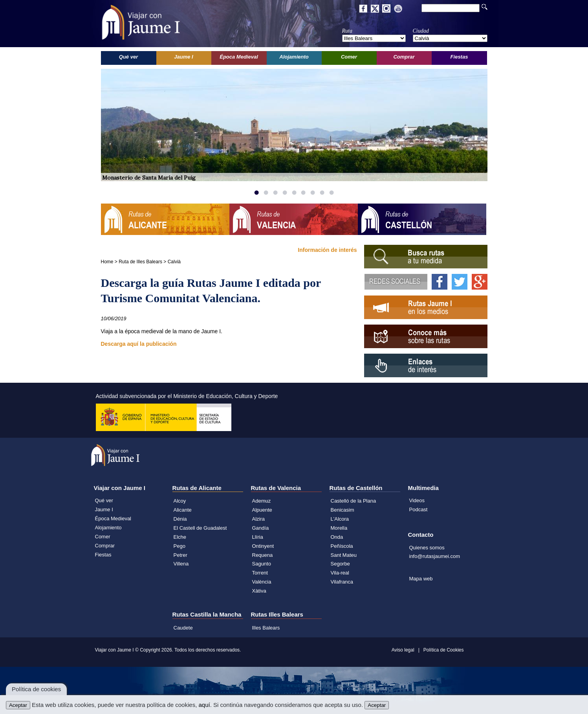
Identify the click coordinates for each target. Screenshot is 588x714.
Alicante (183, 510)
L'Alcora (340, 519)
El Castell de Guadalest (200, 528)
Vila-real (340, 573)
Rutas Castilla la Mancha (207, 614)
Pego (180, 546)
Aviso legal (403, 650)
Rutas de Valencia (276, 488)
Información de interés (327, 250)
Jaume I (104, 509)
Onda (337, 537)
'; (374, 38)
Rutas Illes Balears (277, 614)
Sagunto (262, 564)
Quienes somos (427, 548)
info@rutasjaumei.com (435, 556)
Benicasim (343, 510)
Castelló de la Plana (354, 501)
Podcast (419, 509)
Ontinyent (263, 546)
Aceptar (18, 705)
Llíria (258, 537)
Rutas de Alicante (197, 488)
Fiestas (103, 555)
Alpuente (262, 510)
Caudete (183, 628)
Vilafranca (342, 582)
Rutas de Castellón (356, 488)
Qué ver (104, 500)
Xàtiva (259, 591)
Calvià (174, 262)
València (262, 582)
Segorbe (340, 564)
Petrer (180, 555)
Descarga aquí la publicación (139, 344)
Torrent (260, 573)
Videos (417, 500)
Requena (263, 555)
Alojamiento (108, 528)
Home (107, 262)
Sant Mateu (344, 555)
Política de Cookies (444, 650)
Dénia (180, 519)
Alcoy (180, 501)
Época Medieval (113, 519)
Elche (180, 537)
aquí (204, 705)
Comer (103, 537)
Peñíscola (342, 546)
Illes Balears (266, 628)
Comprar (105, 546)
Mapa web (421, 579)
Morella (339, 528)
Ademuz (262, 501)
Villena (181, 564)
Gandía (261, 528)
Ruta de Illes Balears (140, 262)
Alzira (259, 519)
